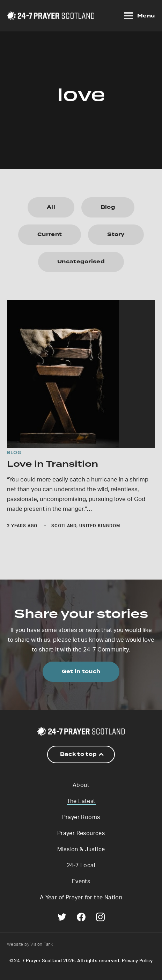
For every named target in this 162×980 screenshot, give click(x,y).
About (81, 785)
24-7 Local (81, 865)
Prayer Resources (81, 833)
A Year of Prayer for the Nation (81, 898)
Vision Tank (42, 944)
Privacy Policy (137, 961)
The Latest (81, 801)
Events (81, 882)
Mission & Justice (81, 849)
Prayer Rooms (81, 817)
